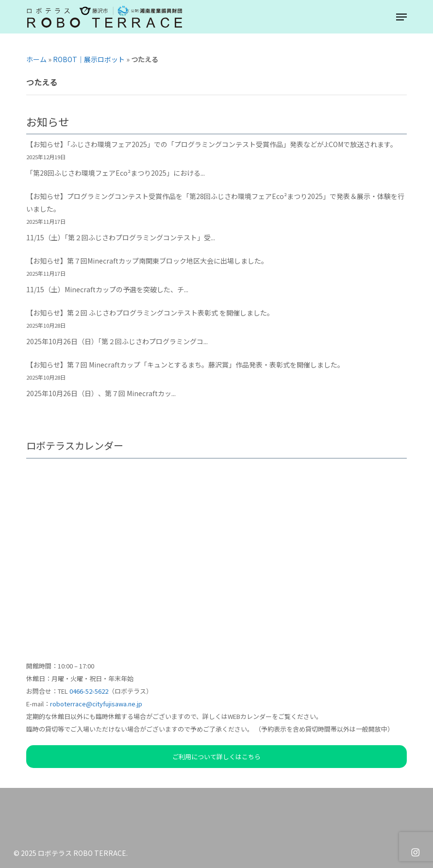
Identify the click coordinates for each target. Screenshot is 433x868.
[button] (401, 17)
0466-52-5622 (89, 691)
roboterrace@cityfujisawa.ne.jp (96, 704)
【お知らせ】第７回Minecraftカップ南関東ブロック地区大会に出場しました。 (147, 261)
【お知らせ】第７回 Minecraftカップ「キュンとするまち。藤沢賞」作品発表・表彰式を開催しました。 (185, 365)
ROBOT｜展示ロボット (89, 59)
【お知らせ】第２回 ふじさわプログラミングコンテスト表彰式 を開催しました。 (150, 313)
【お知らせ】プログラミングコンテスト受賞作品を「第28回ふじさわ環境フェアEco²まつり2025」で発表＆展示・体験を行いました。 (215, 202)
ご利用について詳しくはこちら (216, 757)
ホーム (36, 59)
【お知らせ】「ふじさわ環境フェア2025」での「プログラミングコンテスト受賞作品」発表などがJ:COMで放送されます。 (212, 144)
